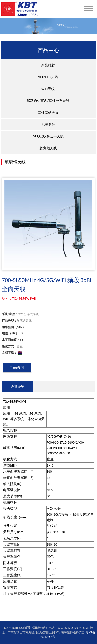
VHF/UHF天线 (48, 77)
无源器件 (48, 125)
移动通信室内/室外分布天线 (48, 101)
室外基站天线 (48, 113)
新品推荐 (48, 65)
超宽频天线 (48, 148)
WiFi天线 (48, 89)
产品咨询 (17, 367)
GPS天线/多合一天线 (48, 136)
